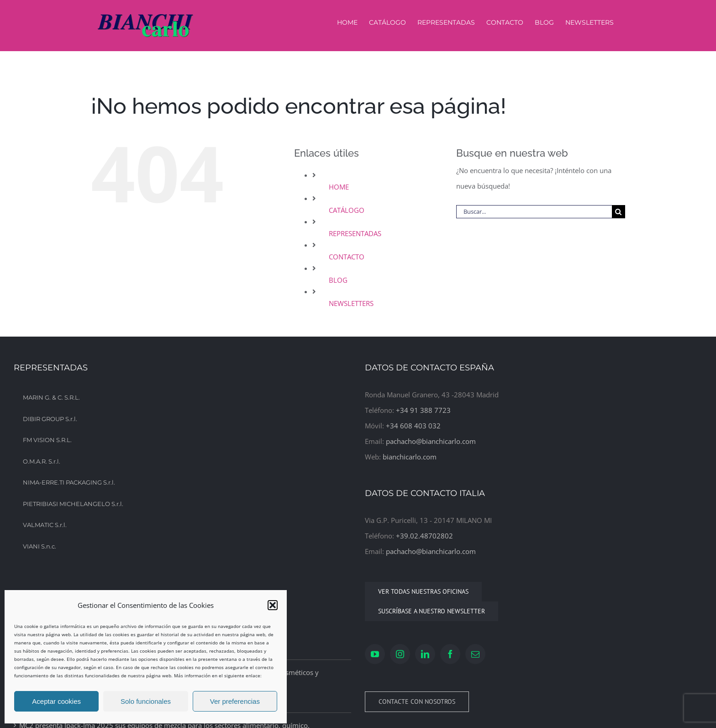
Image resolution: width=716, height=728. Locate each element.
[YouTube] (375, 654)
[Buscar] (619, 212)
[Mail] (475, 654)
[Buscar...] (534, 212)
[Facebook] (450, 654)
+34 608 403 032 (413, 426)
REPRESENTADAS (355, 233)
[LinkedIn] (425, 654)
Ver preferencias (235, 701)
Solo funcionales (146, 701)
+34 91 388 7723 (423, 410)
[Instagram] (400, 654)
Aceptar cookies (56, 701)
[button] (273, 605)
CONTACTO (347, 257)
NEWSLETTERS (351, 303)
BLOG (338, 280)
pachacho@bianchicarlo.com (431, 441)
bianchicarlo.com (410, 457)
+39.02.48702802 (424, 536)
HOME (339, 187)
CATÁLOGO (347, 210)
